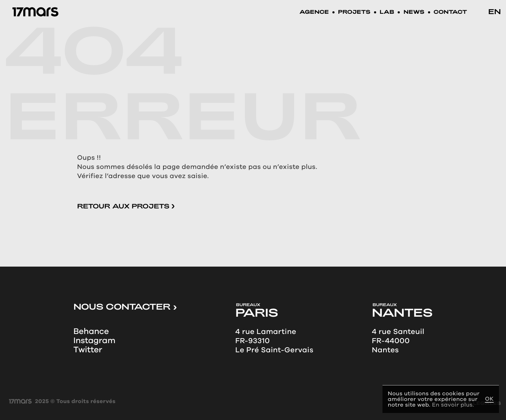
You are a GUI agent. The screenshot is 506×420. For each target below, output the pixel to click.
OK (489, 399)
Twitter (88, 350)
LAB (387, 13)
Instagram (94, 341)
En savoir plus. (453, 405)
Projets (354, 13)
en (495, 11)
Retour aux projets (126, 206)
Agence (314, 13)
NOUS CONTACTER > (125, 306)
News (414, 13)
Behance (91, 331)
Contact (450, 13)
